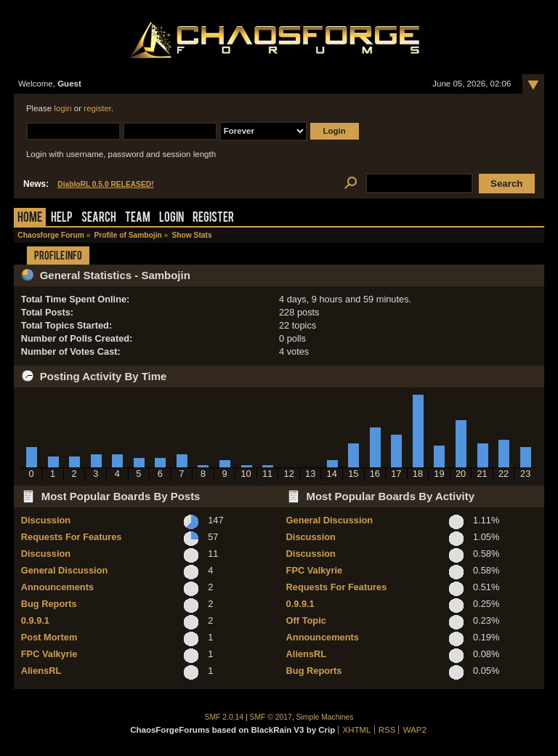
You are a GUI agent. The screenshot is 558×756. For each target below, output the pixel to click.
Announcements (57, 587)
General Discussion (64, 570)
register (97, 108)
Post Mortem (49, 637)
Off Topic (306, 620)
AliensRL (41, 671)
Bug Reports (49, 604)
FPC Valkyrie (49, 654)
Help (62, 218)
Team (138, 218)
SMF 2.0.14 (225, 717)
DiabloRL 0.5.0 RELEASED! (105, 184)
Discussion (46, 520)
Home (30, 218)
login (62, 108)
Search (99, 218)
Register (213, 218)
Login (171, 218)
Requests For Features (72, 537)
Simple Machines (325, 717)
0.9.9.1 (35, 620)
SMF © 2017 (271, 717)
